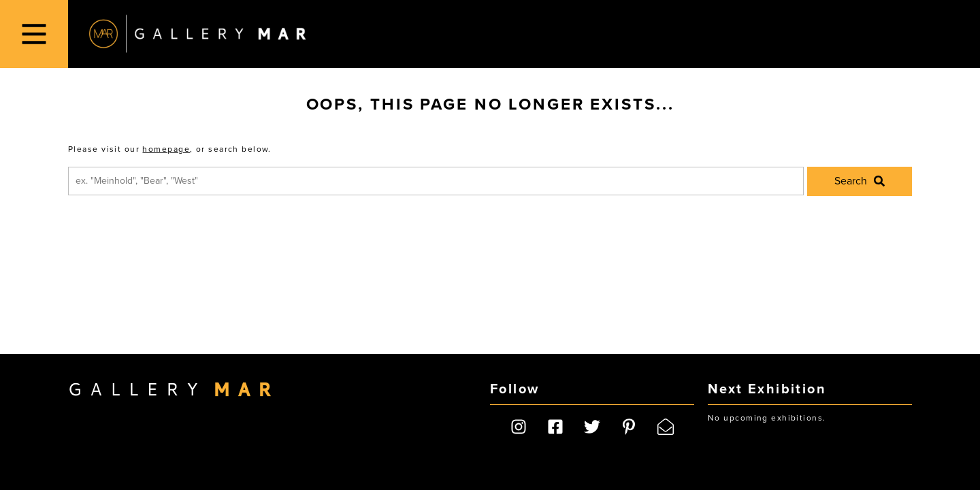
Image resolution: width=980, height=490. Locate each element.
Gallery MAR (197, 34)
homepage (166, 149)
